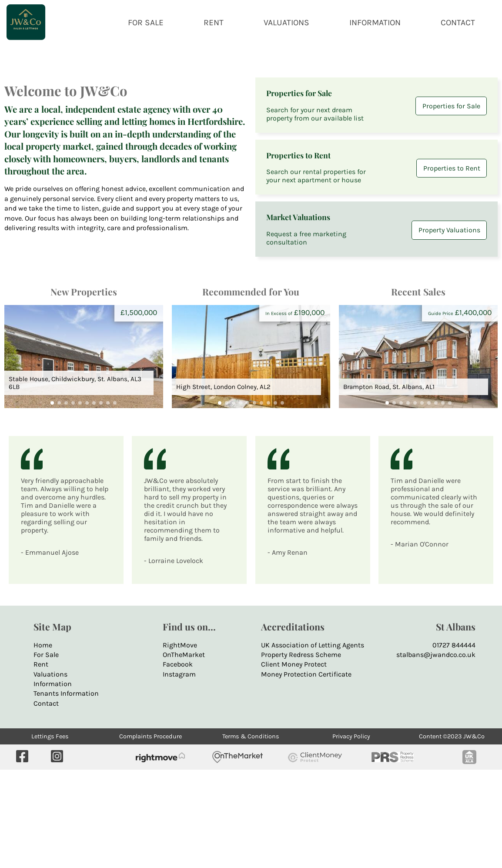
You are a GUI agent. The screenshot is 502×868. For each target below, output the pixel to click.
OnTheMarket (184, 752)
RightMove (180, 743)
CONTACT (458, 22)
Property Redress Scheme (301, 752)
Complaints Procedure (151, 835)
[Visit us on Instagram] (57, 855)
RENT (214, 22)
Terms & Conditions (251, 835)
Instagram (179, 772)
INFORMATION (375, 22)
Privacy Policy (351, 835)
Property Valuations (449, 328)
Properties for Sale (451, 204)
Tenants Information (66, 792)
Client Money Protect (294, 762)
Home (43, 743)
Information (53, 782)
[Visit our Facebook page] (22, 855)
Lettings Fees (50, 835)
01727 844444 (454, 743)
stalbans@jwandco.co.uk (436, 752)
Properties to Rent (452, 266)
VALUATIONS (286, 22)
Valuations (50, 772)
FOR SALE (146, 22)
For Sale (46, 752)
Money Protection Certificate (306, 772)
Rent (41, 762)
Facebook (178, 762)
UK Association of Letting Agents (313, 743)
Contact (46, 801)
